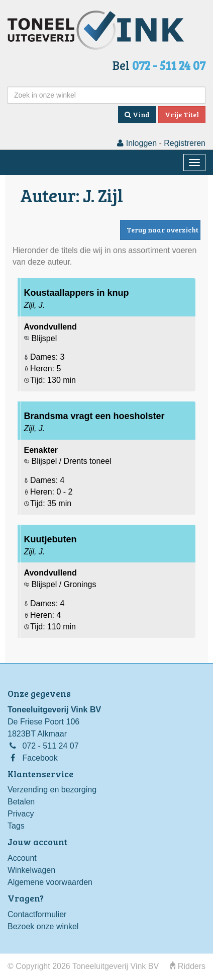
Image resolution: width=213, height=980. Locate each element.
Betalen (21, 802)
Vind (137, 114)
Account (22, 858)
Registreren (185, 143)
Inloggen (137, 143)
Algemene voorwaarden (50, 882)
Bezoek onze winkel (43, 926)
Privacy (21, 814)
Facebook (40, 758)
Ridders (188, 966)
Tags (16, 826)
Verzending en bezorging (52, 790)
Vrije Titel (182, 114)
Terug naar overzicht (163, 230)
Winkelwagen (31, 870)
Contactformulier (37, 914)
